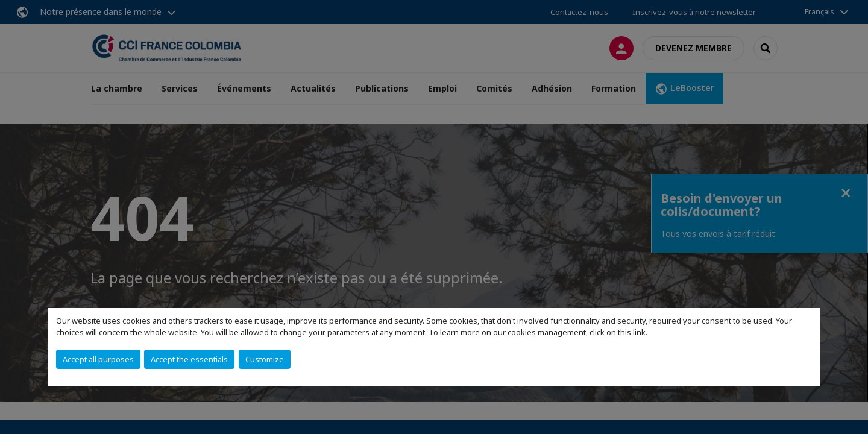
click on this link (618, 332)
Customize (265, 359)
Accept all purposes (98, 359)
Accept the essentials (189, 359)
